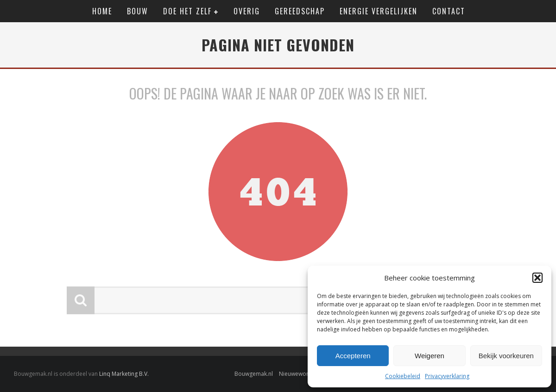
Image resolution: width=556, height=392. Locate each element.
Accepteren (353, 356)
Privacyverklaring (447, 376)
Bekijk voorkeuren (506, 356)
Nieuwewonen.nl (300, 374)
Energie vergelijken (379, 11)
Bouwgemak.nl (254, 374)
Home (102, 11)
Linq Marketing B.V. (124, 374)
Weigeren (430, 356)
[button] (537, 278)
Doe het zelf (187, 11)
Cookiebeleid (403, 376)
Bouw (138, 11)
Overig (247, 11)
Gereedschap (300, 11)
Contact (449, 11)
